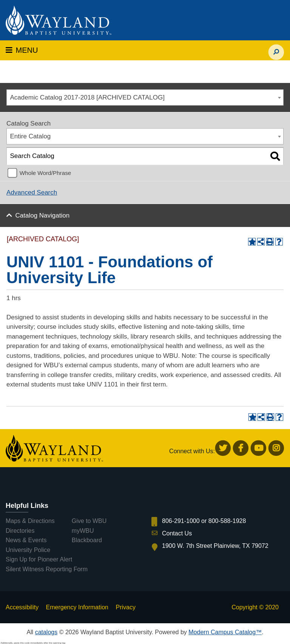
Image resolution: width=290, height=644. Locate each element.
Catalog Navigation (43, 215)
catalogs (46, 632)
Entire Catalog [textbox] (31, 136)
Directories (20, 531)
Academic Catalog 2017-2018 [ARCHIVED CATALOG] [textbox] (87, 97)
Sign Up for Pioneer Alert (39, 559)
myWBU (83, 531)
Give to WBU (89, 521)
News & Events (26, 540)
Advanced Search (32, 192)
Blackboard (87, 540)
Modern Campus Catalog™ (225, 632)
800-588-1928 (227, 521)
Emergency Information (77, 607)
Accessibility (22, 607)
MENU (22, 50)
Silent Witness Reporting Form (47, 569)
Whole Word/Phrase (46, 173)
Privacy (125, 607)
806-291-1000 (181, 521)
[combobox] (145, 97)
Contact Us (177, 533)
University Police (28, 550)
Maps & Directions (30, 521)
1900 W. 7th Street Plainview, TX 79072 (215, 546)
